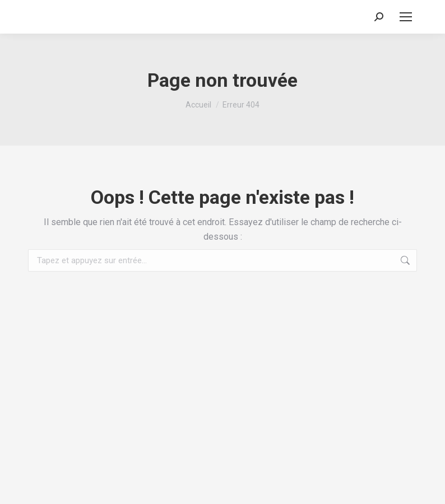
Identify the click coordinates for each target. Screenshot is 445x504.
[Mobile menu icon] (406, 17)
